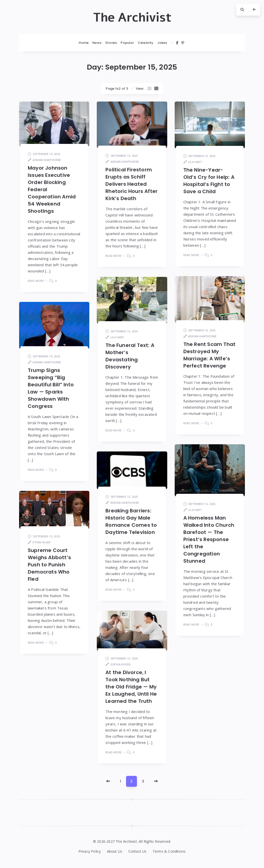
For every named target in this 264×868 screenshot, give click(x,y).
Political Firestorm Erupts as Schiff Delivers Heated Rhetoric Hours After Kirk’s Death (132, 184)
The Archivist (132, 18)
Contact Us (137, 851)
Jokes (162, 43)
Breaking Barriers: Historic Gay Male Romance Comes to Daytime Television (131, 521)
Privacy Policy (90, 851)
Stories (111, 43)
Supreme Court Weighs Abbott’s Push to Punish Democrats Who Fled (49, 565)
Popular (127, 43)
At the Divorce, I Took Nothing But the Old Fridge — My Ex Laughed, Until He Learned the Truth (131, 687)
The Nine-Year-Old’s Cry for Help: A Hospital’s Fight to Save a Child (209, 181)
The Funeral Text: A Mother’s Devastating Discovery (130, 356)
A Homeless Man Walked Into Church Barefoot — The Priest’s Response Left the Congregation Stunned (209, 539)
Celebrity (146, 43)
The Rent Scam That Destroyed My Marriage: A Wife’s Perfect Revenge (210, 355)
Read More (36, 281)
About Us (115, 851)
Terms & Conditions (169, 851)
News (97, 43)
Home (84, 43)
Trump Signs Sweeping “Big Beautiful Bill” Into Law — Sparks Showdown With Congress (51, 388)
